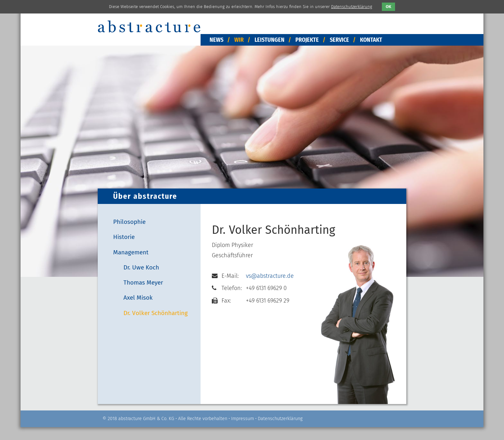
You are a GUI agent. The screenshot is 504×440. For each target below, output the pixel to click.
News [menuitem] (216, 40)
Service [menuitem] (339, 40)
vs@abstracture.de (270, 276)
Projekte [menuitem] (307, 40)
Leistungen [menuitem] (270, 40)
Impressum (243, 419)
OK (388, 7)
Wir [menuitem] (239, 40)
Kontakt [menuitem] (371, 40)
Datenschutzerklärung (280, 419)
